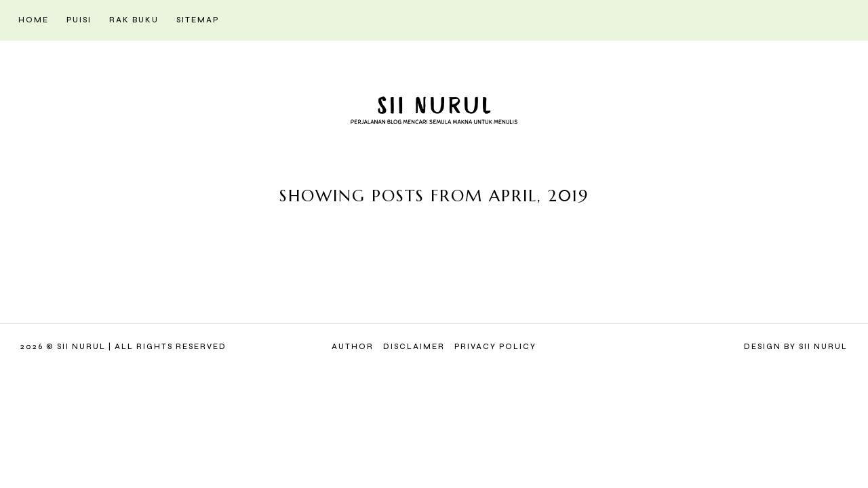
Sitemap (198, 20)
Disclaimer (414, 347)
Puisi (79, 20)
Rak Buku (134, 20)
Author (353, 347)
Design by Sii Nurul (796, 347)
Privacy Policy (495, 347)
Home (34, 20)
